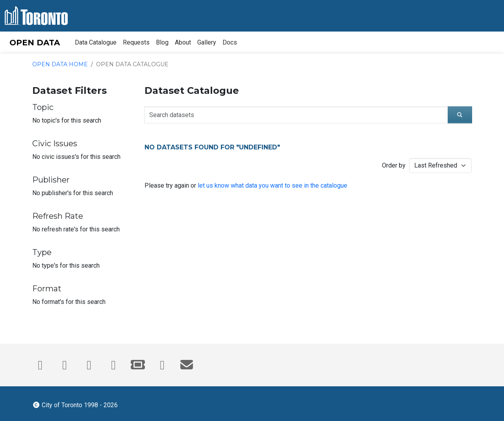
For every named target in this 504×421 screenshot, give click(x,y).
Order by (394, 165)
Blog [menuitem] (162, 42)
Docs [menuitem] (230, 42)
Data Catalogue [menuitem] (96, 42)
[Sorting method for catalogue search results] (440, 166)
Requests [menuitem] (136, 42)
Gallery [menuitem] (207, 42)
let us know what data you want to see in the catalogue (272, 185)
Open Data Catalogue (132, 64)
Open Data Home (60, 64)
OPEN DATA (35, 43)
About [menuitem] (183, 42)
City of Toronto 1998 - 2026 (75, 404)
